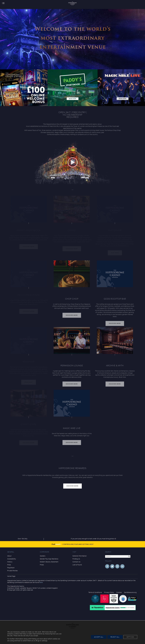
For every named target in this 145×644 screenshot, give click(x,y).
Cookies (119, 592)
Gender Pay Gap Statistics (49, 559)
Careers (43, 556)
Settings (130, 637)
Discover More (72, 316)
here (41, 582)
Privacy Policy (109, 592)
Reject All (115, 637)
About (9, 556)
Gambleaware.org (130, 592)
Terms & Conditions (95, 592)
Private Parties (12, 571)
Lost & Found (77, 565)
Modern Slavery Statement (49, 562)
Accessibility (12, 559)
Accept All (99, 637)
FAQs (9, 565)
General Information (80, 556)
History (10, 562)
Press (42, 565)
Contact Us (76, 562)
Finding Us (76, 559)
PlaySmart (11, 568)
